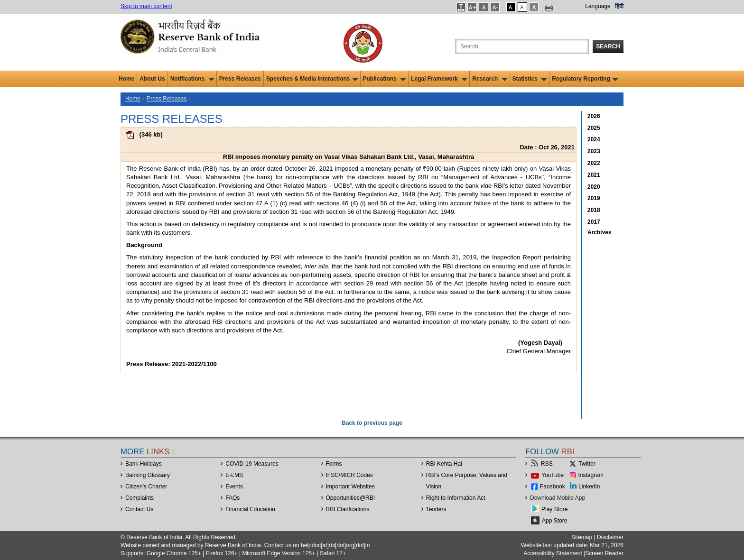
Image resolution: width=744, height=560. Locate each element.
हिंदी (619, 6)
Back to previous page (372, 423)
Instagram (591, 475)
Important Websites (350, 487)
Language (598, 6)
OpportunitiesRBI (351, 498)
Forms (334, 464)
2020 (594, 187)
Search (608, 46)
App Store (554, 521)
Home (126, 79)
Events (234, 487)
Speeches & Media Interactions (312, 79)
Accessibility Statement (553, 553)
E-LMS (234, 475)
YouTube (553, 475)
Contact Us (139, 509)
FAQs (232, 498)
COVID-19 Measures (252, 464)
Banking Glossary (148, 475)
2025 (594, 128)
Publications (385, 79)
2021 (594, 175)
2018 (594, 210)
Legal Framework (439, 79)
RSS (547, 464)
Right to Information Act (456, 498)
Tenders (436, 509)
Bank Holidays (144, 464)
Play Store (554, 509)
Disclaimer (610, 537)
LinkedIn (589, 487)
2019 (594, 198)
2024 (594, 139)
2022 (594, 163)
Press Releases (240, 79)
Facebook (553, 487)
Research (489, 79)
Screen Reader (604, 553)
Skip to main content (146, 6)
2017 (594, 222)
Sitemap (582, 537)
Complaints (139, 498)
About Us (152, 79)
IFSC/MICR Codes (349, 475)
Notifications (192, 79)
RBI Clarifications (348, 509)
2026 (594, 116)
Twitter (587, 464)
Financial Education (250, 509)
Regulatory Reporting (585, 79)
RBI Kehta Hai (444, 464)
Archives (600, 232)
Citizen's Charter (146, 487)
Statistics (530, 79)
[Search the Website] (522, 46)
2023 (594, 151)
